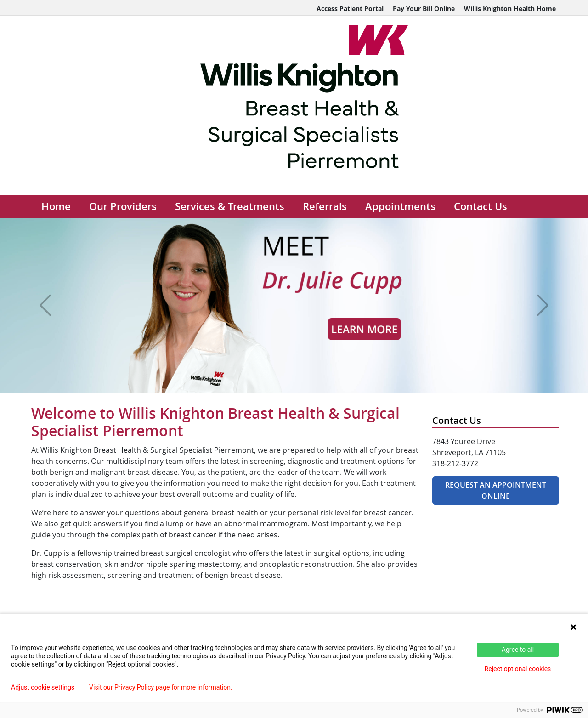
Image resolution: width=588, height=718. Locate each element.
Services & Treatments (230, 206)
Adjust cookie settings (43, 687)
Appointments (400, 206)
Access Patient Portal (350, 9)
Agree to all (518, 650)
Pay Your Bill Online (424, 9)
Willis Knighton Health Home (510, 9)
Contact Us (481, 206)
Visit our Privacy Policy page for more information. (161, 687)
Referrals (325, 206)
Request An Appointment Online (496, 490)
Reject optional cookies (518, 669)
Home (56, 206)
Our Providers (123, 206)
